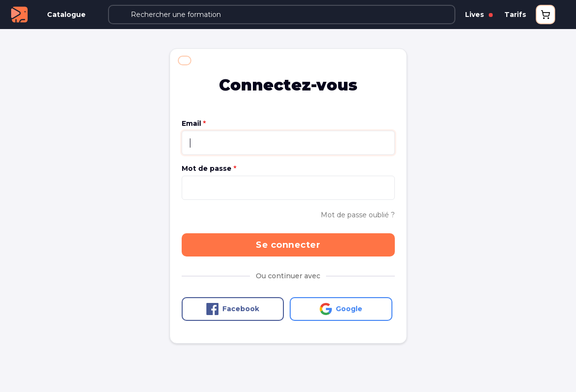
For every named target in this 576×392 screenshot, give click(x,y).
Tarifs (515, 15)
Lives (479, 15)
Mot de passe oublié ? (358, 215)
